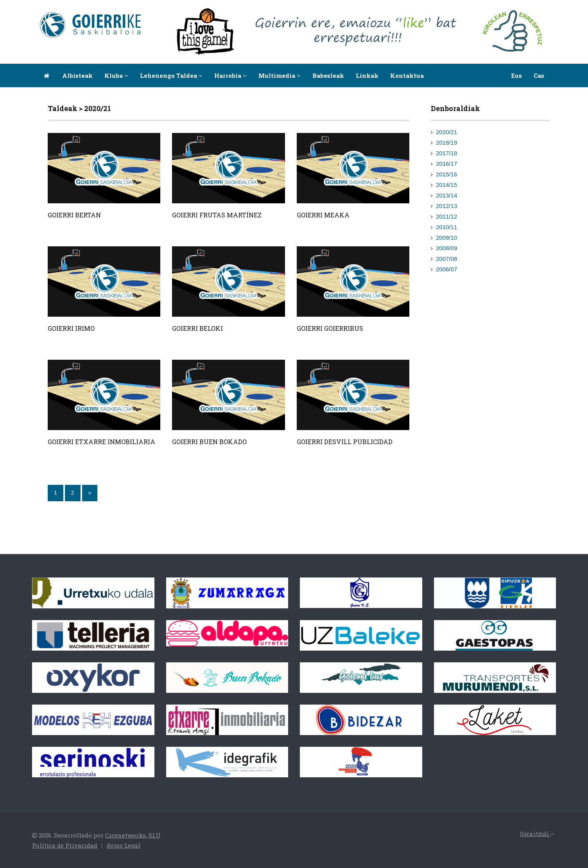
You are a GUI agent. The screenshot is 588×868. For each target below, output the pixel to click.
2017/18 (446, 153)
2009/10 (446, 238)
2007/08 (446, 259)
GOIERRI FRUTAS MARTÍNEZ (217, 215)
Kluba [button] (116, 75)
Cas (539, 75)
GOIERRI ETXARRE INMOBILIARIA (101, 442)
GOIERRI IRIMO (71, 328)
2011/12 (446, 216)
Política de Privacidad (65, 845)
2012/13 (446, 206)
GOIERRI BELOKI (197, 328)
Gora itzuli (537, 834)
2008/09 (446, 248)
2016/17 (446, 164)
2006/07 (446, 269)
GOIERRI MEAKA (323, 215)
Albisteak (77, 75)
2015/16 (446, 174)
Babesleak (328, 75)
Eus (516, 75)
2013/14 (446, 195)
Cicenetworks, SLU (133, 835)
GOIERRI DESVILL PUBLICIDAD (345, 442)
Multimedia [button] (280, 75)
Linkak (367, 75)
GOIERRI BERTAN (74, 215)
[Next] (90, 493)
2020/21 (446, 132)
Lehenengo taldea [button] (171, 75)
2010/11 (446, 227)
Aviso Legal (123, 845)
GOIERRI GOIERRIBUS (330, 328)
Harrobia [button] (230, 75)
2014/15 (446, 185)
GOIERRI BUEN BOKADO (209, 442)
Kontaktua (407, 75)
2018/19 (446, 143)
